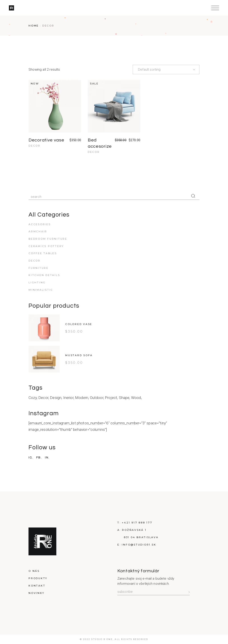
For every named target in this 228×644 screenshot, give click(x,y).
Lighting (37, 282)
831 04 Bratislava (141, 537)
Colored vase (79, 324)
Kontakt (37, 586)
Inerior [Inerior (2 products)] (68, 398)
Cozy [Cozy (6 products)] (33, 398)
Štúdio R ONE (102, 639)
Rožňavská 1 (134, 530)
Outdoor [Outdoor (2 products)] (97, 398)
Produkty (38, 578)
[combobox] (166, 70)
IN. (47, 458)
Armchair (38, 231)
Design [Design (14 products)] (56, 398)
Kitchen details (44, 275)
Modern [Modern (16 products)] (82, 398)
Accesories (40, 224)
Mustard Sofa (79, 355)
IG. (31, 458)
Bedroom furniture (48, 239)
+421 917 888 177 (137, 523)
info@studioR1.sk (139, 545)
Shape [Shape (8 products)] (124, 398)
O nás (34, 571)
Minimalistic (41, 290)
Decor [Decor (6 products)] (43, 398)
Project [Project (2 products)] (111, 398)
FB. (39, 458)
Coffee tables (43, 253)
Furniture (39, 268)
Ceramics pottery (46, 246)
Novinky (36, 593)
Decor (35, 146)
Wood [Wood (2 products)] (136, 398)
